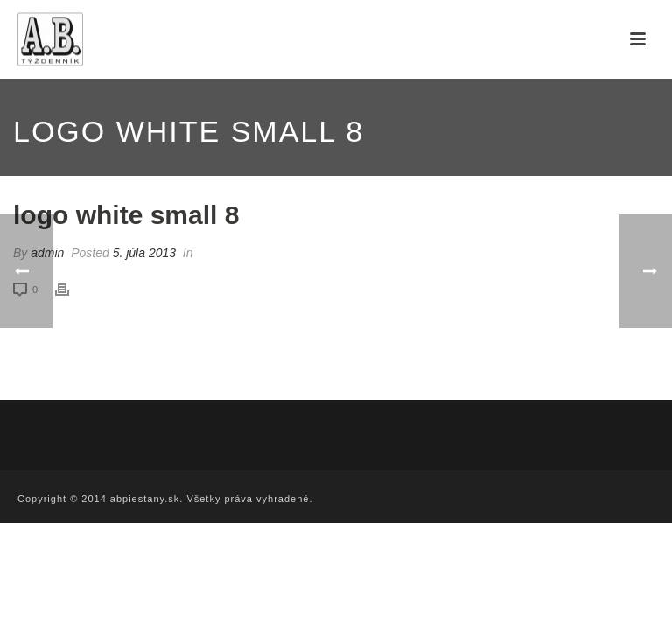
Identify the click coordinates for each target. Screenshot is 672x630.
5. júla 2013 (144, 253)
